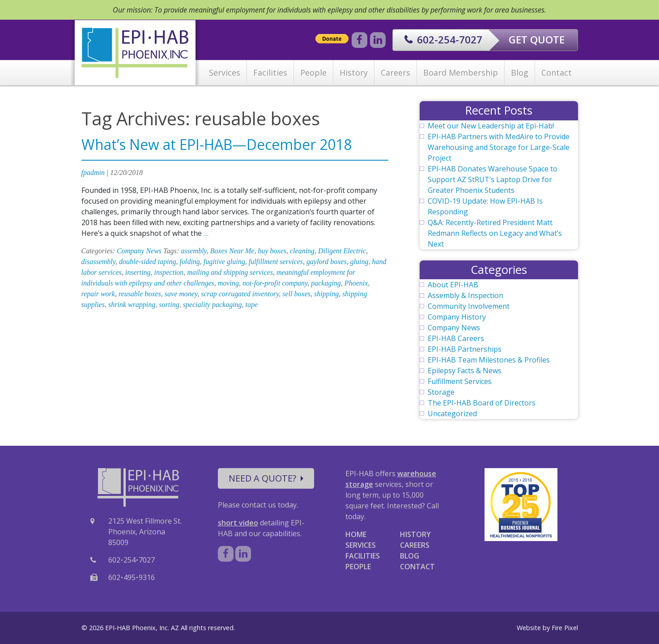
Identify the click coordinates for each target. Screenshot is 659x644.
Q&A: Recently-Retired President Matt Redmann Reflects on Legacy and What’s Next (495, 233)
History (354, 73)
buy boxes (272, 251)
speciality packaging (213, 305)
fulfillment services (276, 262)
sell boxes (296, 294)
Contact (557, 73)
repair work (98, 294)
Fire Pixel (565, 628)
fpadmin (93, 173)
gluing (359, 262)
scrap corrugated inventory (240, 294)
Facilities (270, 73)
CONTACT (417, 567)
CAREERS (415, 545)
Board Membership (461, 73)
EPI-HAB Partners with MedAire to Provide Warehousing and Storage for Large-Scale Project (499, 147)
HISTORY (415, 534)
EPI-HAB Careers (456, 338)
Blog (520, 73)
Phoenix (356, 283)
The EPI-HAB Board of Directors (482, 403)
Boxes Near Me (232, 251)
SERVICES (361, 545)
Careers (395, 73)
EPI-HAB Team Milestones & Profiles (489, 360)
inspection (169, 272)
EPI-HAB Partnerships (465, 349)
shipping (326, 294)
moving (228, 283)
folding (190, 262)
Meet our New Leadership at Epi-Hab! (491, 126)
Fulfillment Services (460, 381)
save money (181, 294)
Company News (139, 251)
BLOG (410, 556)
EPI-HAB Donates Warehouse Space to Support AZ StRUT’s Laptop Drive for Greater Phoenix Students (493, 179)
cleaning (302, 251)
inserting (138, 272)
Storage (441, 392)
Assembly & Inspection (466, 295)
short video (238, 523)
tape (252, 305)
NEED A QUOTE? (266, 478)
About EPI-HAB (453, 285)
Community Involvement (469, 306)
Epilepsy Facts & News (465, 371)
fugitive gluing (224, 262)
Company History (457, 317)
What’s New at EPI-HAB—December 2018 (217, 144)
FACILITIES (363, 556)
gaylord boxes (327, 262)
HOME (356, 534)
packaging (326, 283)
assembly (194, 251)
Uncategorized (452, 414)
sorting (169, 305)
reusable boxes (140, 294)
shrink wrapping (132, 305)
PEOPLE (358, 567)
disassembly (98, 262)
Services (225, 73)
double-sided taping (148, 262)
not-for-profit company (275, 283)
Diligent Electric (342, 251)
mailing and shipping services (230, 272)
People (313, 73)
